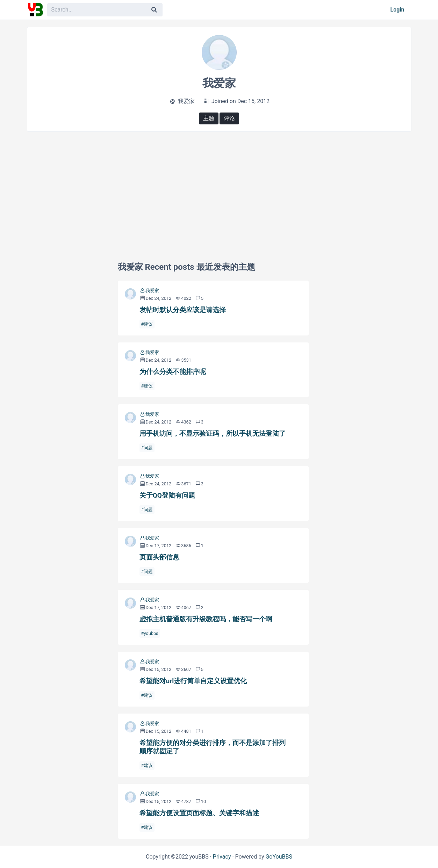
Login (397, 10)
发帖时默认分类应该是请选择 (183, 310)
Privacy (222, 857)
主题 (209, 118)
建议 (148, 324)
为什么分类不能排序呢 (173, 372)
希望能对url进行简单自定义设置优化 (193, 681)
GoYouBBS (279, 857)
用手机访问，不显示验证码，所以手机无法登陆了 (213, 433)
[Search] (154, 10)
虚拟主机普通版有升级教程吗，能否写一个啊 (206, 619)
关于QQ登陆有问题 (167, 495)
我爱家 (152, 291)
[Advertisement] (219, 188)
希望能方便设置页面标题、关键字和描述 (199, 813)
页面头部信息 (159, 557)
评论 (229, 118)
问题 (148, 448)
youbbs (151, 633)
